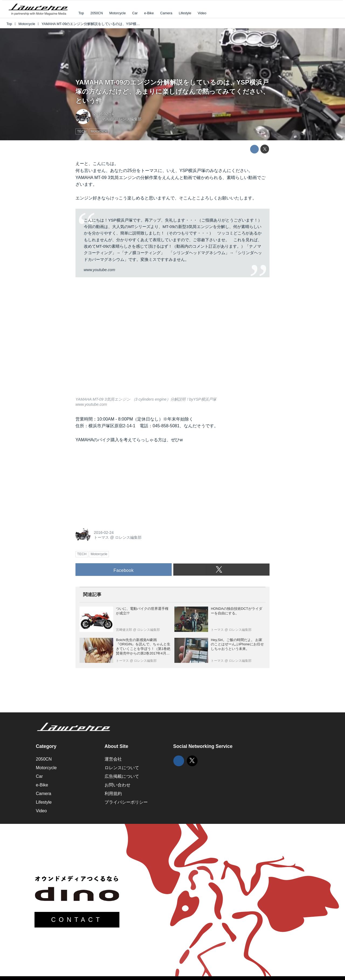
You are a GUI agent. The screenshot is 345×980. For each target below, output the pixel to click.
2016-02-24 (104, 114)
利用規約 (113, 794)
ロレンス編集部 (128, 119)
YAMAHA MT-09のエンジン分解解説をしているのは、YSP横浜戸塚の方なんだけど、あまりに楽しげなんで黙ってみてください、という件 (172, 91)
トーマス (101, 119)
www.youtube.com (99, 270)
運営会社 (113, 759)
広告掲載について (122, 776)
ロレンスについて (122, 768)
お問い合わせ (118, 785)
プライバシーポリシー (126, 802)
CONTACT (77, 920)
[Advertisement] (116, 484)
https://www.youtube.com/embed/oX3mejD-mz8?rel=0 (172, 340)
